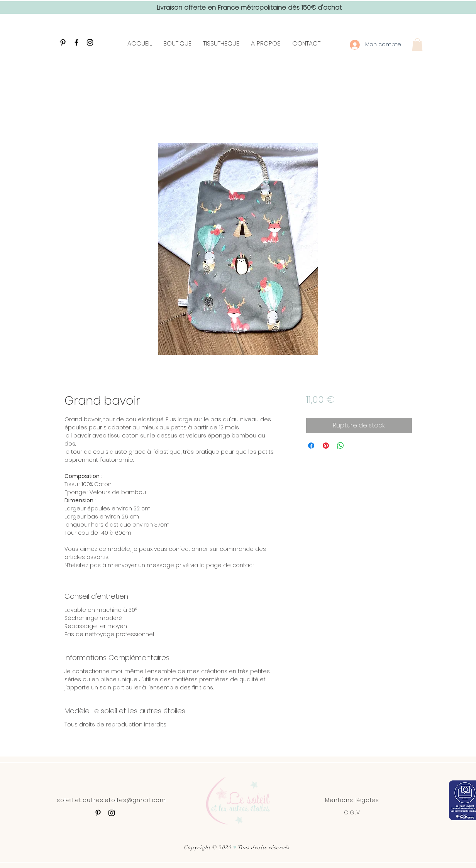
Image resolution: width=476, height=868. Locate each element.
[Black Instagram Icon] (90, 42)
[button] (417, 45)
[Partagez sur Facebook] (311, 446)
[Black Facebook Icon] (76, 42)
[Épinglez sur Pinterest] (326, 446)
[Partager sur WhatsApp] (340, 446)
